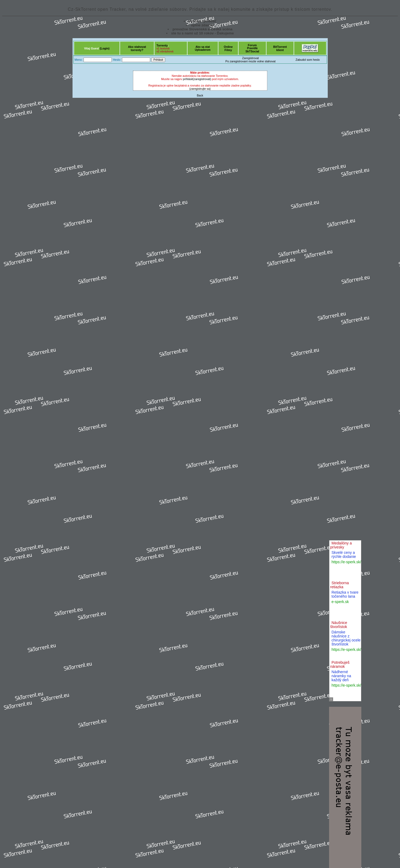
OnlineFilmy (228, 48)
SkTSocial (252, 51)
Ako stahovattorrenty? (137, 48)
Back (200, 95)
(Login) (104, 48)
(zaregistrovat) (202, 79)
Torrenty (162, 45)
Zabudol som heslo (308, 60)
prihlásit (188, 79)
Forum (252, 45)
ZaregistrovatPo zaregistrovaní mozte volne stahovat (251, 60)
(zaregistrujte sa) (200, 89)
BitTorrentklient (280, 48)
